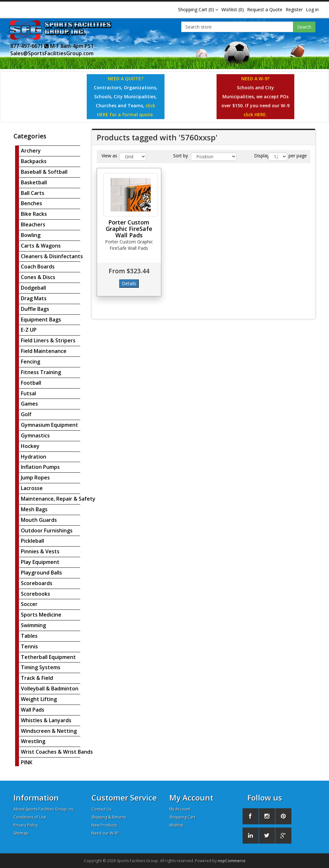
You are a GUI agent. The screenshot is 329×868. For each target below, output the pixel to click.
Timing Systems (41, 667)
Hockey (30, 446)
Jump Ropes (35, 478)
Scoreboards (37, 583)
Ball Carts (33, 193)
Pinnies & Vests (40, 551)
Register (294, 9)
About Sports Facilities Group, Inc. (44, 809)
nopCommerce (232, 861)
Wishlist (176, 825)
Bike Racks (34, 214)
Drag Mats (34, 298)
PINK (27, 762)
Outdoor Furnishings (47, 530)
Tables (29, 636)
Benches (31, 203)
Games (29, 404)
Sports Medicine (41, 615)
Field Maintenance (44, 351)
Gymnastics (35, 435)
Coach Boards (38, 267)
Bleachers (33, 224)
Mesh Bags (34, 509)
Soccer (29, 604)
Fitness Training (41, 372)
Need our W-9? (105, 833)
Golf (26, 414)
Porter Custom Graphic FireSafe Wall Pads (129, 229)
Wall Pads (33, 710)
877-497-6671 (30, 46)
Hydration (34, 457)
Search (304, 27)
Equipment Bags (41, 320)
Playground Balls (41, 573)
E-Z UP (29, 330)
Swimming (33, 625)
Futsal (28, 393)
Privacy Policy (26, 825)
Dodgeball (33, 288)
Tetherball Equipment (48, 657)
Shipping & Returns (109, 817)
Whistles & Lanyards (46, 720)
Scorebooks (36, 594)
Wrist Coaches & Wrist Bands (57, 752)
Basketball (34, 182)
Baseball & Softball (44, 172)
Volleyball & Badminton (50, 688)
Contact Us (102, 809)
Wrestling (33, 741)
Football (31, 383)
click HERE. (255, 114)
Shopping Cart (182, 817)
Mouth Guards (39, 520)
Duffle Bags (35, 309)
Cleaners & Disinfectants (52, 256)
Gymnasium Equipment (49, 425)
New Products (104, 825)
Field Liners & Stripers (48, 340)
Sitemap (21, 833)
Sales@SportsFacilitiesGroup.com (52, 53)
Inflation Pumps (40, 467)
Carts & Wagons (41, 246)
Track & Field (37, 678)
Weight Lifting (39, 699)
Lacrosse (32, 488)
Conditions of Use (30, 817)
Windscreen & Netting (49, 731)
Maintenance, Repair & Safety (58, 499)
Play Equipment (40, 562)
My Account (180, 809)
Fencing (31, 362)
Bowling (31, 235)
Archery (31, 151)
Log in (312, 9)
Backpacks (34, 161)
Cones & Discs (38, 277)
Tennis (29, 646)
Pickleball (32, 541)
